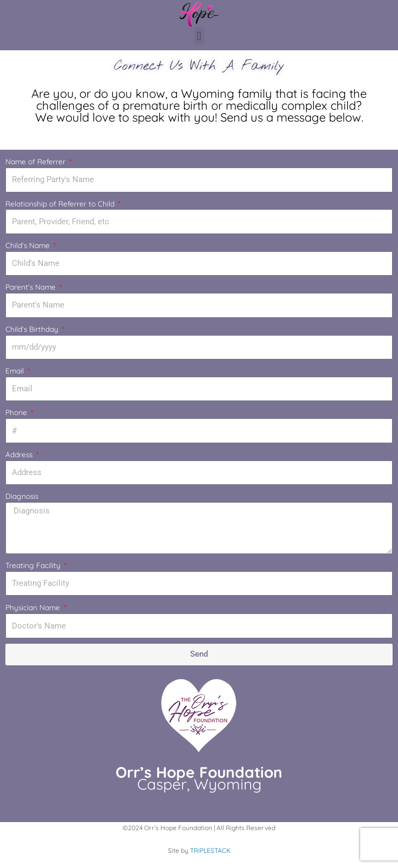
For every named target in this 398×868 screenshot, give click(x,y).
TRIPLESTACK (210, 850)
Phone (17, 412)
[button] (199, 36)
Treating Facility (34, 565)
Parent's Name (32, 287)
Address (20, 454)
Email (16, 370)
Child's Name (29, 245)
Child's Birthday (33, 329)
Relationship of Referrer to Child (61, 203)
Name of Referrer (36, 161)
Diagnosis (22, 496)
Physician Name (34, 607)
